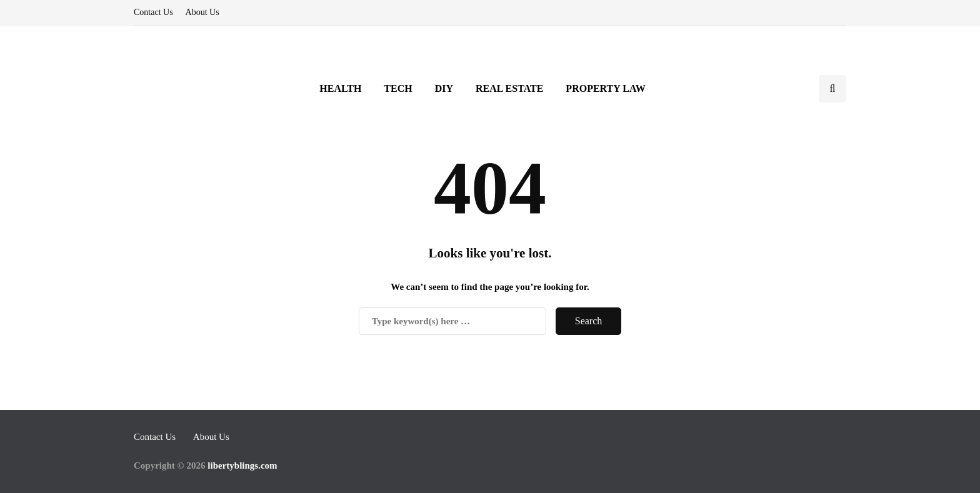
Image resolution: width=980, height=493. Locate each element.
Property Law (605, 88)
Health (340, 88)
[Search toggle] (832, 89)
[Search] (452, 321)
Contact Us (153, 12)
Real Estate (509, 88)
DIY (444, 88)
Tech (398, 88)
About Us (202, 12)
